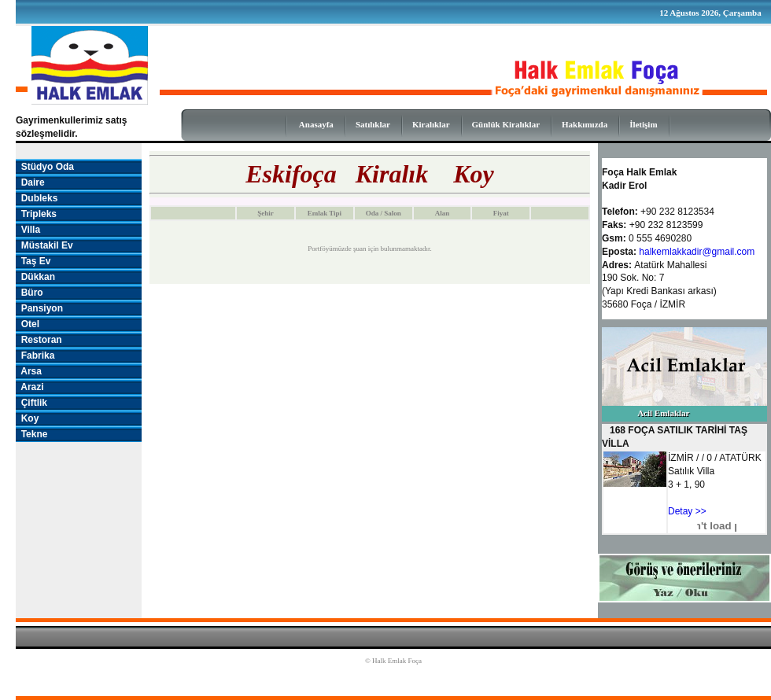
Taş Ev (33, 261)
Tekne (31, 434)
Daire (30, 182)
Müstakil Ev (44, 245)
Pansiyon (39, 308)
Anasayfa (316, 124)
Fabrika (35, 356)
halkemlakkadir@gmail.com (697, 252)
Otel (28, 324)
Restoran (39, 340)
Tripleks (36, 214)
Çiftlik (31, 403)
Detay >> (687, 511)
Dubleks (37, 198)
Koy (27, 418)
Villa (28, 230)
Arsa (29, 371)
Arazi (30, 387)
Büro (30, 293)
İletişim (643, 124)
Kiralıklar (431, 124)
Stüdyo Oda (45, 167)
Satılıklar (373, 124)
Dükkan (35, 277)
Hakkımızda (585, 124)
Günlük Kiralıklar (506, 124)
